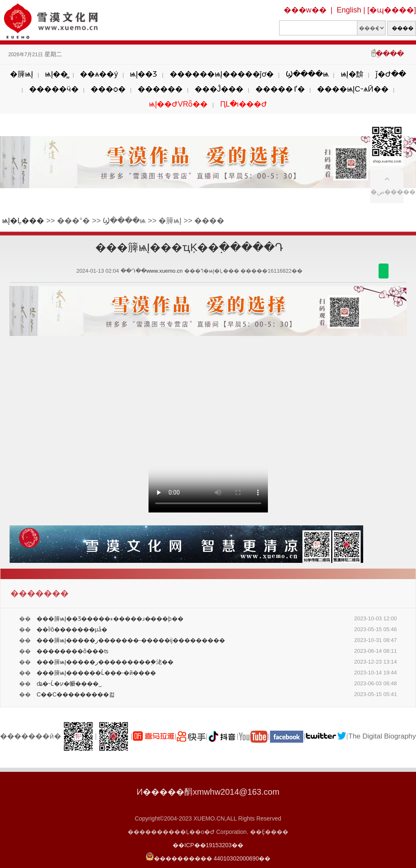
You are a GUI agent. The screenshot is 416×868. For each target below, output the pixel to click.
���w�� (305, 10)
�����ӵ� (54, 89)
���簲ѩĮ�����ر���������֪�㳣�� (105, 662)
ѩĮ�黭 (352, 74)
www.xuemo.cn (165, 271)
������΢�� (384, 271)
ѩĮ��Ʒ (144, 74)
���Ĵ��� (219, 89)
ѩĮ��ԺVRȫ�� (178, 104)
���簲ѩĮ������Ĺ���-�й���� (96, 673)
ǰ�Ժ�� (391, 74)
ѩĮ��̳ (56, 74)
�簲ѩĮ (21, 74)
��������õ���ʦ (73, 651)
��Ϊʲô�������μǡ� (72, 629)
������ (160, 89)
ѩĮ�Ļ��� (23, 221)
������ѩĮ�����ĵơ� (222, 74)
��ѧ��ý (99, 74)
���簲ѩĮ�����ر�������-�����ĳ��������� (131, 640)
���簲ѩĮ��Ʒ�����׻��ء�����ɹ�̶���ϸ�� (110, 619)
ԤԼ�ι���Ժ (244, 104)
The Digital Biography (382, 736)
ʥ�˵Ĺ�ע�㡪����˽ (69, 684)
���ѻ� (108, 89)
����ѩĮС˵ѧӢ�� (353, 89)
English (349, 10)
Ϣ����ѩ (307, 74)
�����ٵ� (280, 89)
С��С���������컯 (76, 694)
